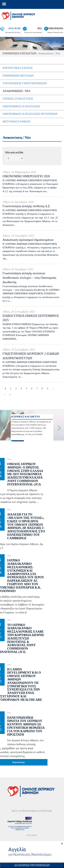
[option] (32, 425)
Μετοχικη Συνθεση (17, 122)
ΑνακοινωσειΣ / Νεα (17, 91)
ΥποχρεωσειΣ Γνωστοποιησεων (25, 83)
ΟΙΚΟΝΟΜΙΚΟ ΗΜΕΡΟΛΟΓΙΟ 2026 (26, 176)
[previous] (5, 428)
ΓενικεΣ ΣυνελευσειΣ (18, 99)
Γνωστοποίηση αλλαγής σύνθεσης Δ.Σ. (26, 206)
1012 (39, 28)
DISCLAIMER (32, 835)
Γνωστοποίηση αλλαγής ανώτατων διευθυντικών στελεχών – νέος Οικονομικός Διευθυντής (29, 278)
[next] (59, 428)
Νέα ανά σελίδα (14, 152)
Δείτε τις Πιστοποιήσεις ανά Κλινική (32, 811)
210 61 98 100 (14, 28)
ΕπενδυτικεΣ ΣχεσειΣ (18, 68)
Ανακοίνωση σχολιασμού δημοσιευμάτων (28, 240)
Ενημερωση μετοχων (18, 76)
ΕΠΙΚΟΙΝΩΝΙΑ (55, 28)
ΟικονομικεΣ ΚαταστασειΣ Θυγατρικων (30, 114)
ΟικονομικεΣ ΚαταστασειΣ (21, 106)
